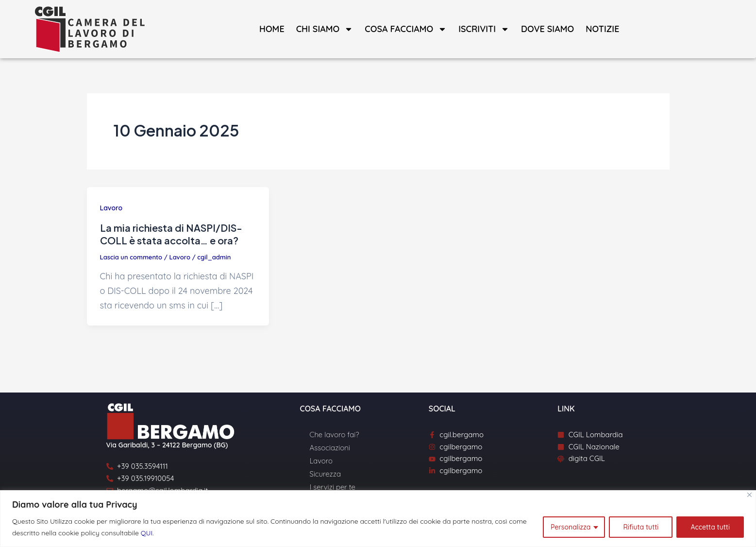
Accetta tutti (710, 527)
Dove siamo (547, 29)
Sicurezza (325, 474)
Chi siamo (325, 29)
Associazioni (330, 448)
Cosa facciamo (406, 29)
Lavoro (111, 208)
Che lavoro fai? (335, 435)
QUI (147, 533)
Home (272, 29)
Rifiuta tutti (641, 527)
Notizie (602, 29)
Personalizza (571, 527)
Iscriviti (484, 29)
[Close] (749, 495)
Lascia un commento (131, 257)
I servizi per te (333, 487)
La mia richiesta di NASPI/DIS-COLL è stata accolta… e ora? (171, 234)
